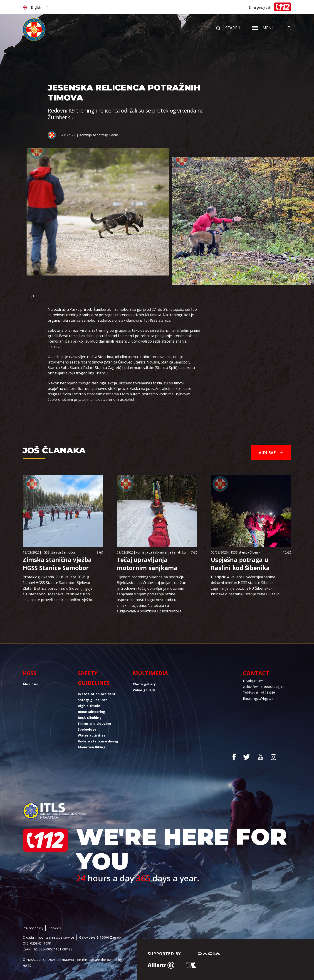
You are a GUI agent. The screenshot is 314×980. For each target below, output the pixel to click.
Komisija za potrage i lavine (99, 135)
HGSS (30, 673)
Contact (256, 673)
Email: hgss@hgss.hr (258, 698)
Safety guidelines (94, 678)
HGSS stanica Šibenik (245, 552)
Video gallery (144, 690)
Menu (263, 28)
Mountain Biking (92, 747)
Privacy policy (33, 928)
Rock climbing (90, 718)
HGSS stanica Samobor (58, 552)
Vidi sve (271, 453)
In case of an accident (97, 694)
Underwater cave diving (98, 741)
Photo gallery (144, 684)
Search (228, 28)
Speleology (87, 729)
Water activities (92, 735)
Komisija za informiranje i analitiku (161, 552)
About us (30, 684)
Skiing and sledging (95, 723)
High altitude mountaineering (92, 709)
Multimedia (150, 673)
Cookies (55, 928)
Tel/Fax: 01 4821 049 (259, 693)
